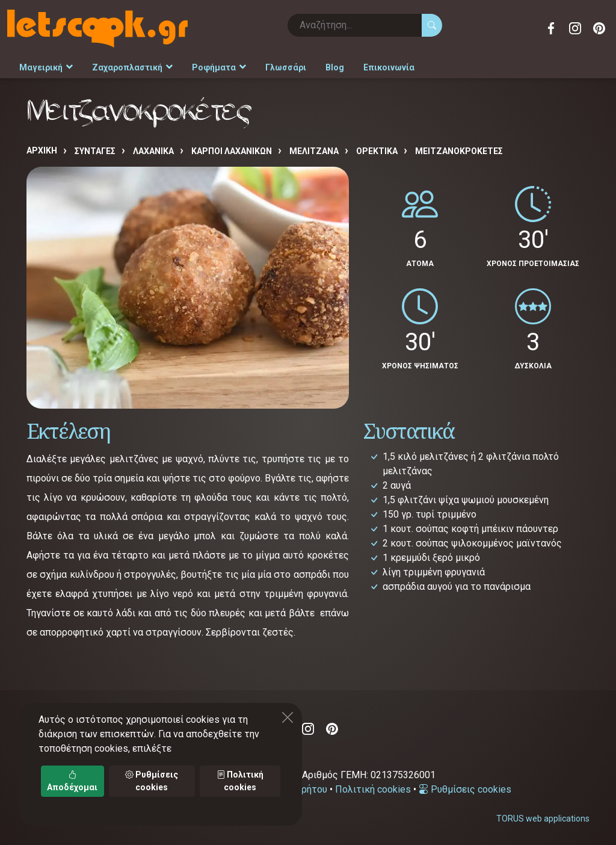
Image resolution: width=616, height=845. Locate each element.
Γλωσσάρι (286, 67)
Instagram (575, 28)
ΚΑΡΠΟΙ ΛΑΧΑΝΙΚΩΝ (232, 151)
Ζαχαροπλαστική (132, 67)
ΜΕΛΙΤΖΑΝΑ (314, 151)
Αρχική (42, 150)
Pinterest (599, 28)
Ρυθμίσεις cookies (465, 789)
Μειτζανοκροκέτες (459, 151)
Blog (335, 67)
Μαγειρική (46, 67)
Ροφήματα (219, 67)
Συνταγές (95, 151)
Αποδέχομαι (72, 781)
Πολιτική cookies (373, 789)
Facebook (551, 28)
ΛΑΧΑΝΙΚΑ (153, 151)
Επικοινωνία (389, 67)
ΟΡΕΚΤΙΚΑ (377, 151)
